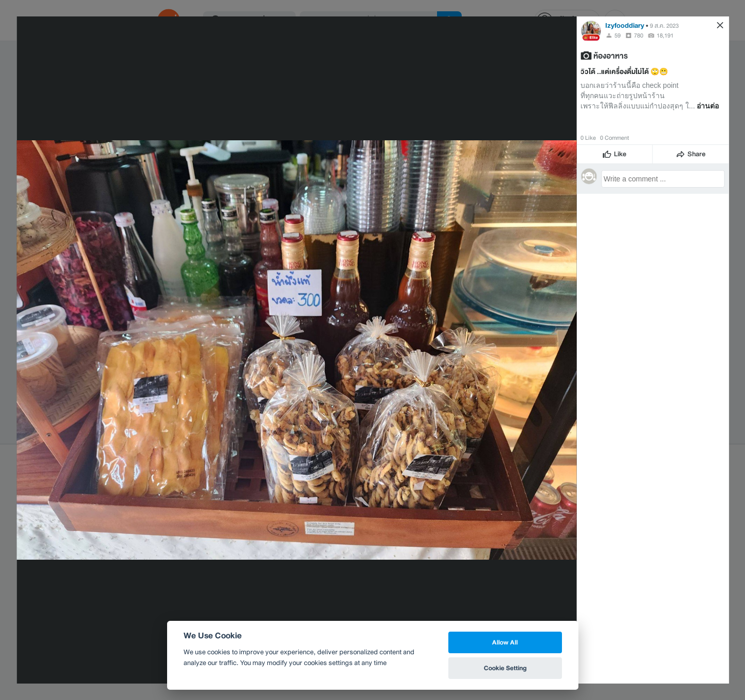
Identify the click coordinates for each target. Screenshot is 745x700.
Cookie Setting (505, 668)
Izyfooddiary (625, 25)
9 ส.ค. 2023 (664, 26)
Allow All (505, 642)
